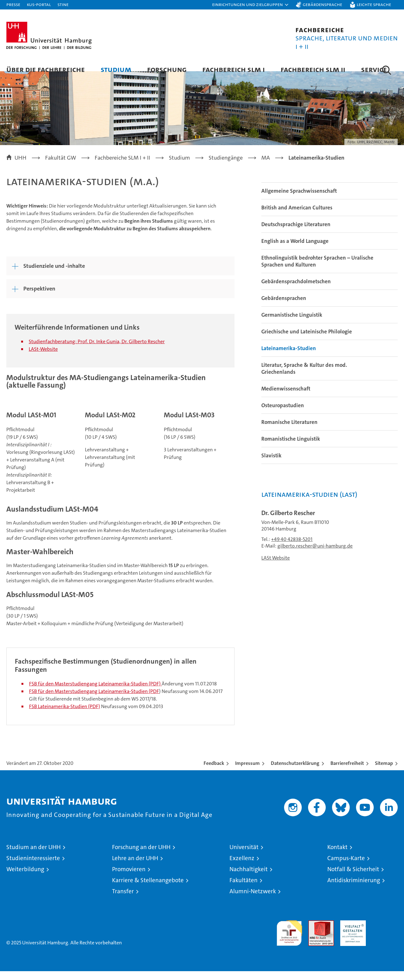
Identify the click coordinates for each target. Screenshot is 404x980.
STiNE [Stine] (63, 4)
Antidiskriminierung (354, 889)
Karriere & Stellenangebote (148, 889)
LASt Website (276, 567)
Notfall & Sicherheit (353, 878)
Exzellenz (242, 867)
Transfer (123, 900)
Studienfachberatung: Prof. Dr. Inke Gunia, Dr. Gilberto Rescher (97, 350)
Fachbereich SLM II (313, 69)
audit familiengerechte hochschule (289, 939)
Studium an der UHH (33, 856)
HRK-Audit (351, 933)
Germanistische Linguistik (292, 324)
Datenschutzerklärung (295, 772)
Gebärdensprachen (284, 307)
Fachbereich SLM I (234, 69)
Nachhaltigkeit (249, 878)
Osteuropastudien (283, 414)
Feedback (214, 772)
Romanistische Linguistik (291, 448)
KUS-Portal (39, 4)
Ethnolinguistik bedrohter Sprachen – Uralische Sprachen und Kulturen (317, 270)
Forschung (167, 69)
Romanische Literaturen (289, 431)
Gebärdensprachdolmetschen (296, 290)
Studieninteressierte (33, 867)
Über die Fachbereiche (46, 69)
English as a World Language (295, 250)
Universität (244, 856)
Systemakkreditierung (385, 933)
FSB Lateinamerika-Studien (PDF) (65, 715)
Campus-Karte (346, 867)
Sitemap (384, 772)
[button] (251, 5)
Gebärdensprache (322, 4)
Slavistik (271, 464)
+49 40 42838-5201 (292, 548)
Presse (13, 4)
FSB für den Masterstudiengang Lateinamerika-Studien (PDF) (95, 692)
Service (374, 69)
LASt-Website (43, 358)
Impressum (247, 772)
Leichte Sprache (374, 4)
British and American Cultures (297, 216)
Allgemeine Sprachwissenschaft (299, 200)
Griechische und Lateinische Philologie (307, 340)
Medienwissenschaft (286, 397)
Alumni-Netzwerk (253, 900)
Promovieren (129, 878)
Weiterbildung (25, 878)
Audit (314, 933)
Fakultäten (244, 889)
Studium (116, 69)
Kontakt (337, 856)
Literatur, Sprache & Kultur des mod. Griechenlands (304, 377)
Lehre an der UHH (135, 867)
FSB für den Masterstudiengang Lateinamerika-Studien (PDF (94, 700)
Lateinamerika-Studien (289, 357)
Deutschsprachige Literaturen (296, 233)
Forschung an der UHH (141, 856)
